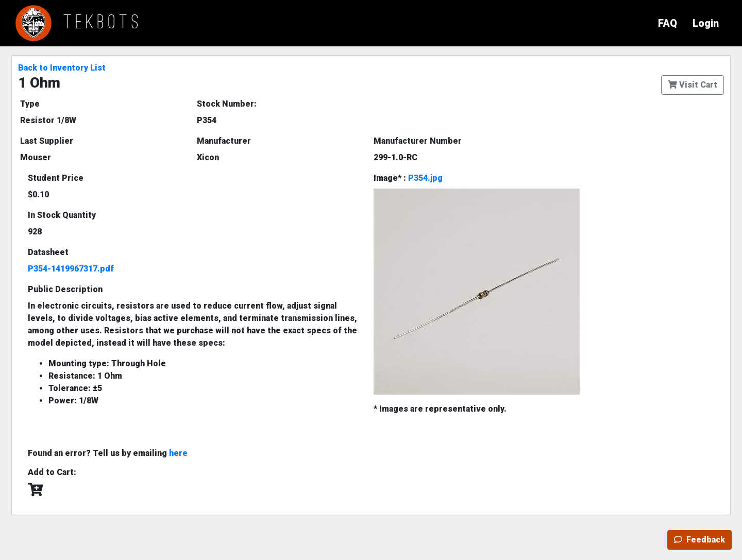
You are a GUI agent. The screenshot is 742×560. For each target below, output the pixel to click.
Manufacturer (224, 141)
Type (30, 104)
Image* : (408, 178)
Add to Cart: (52, 472)
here (178, 453)
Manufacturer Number (418, 141)
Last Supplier (47, 141)
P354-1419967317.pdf (71, 269)
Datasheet (48, 252)
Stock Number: (227, 104)
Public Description (65, 289)
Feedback (699, 540)
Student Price (56, 178)
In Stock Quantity (62, 215)
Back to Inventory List (62, 68)
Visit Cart (693, 85)
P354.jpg (425, 178)
